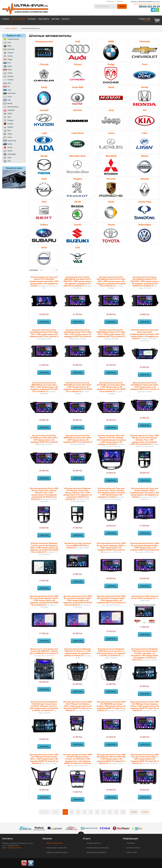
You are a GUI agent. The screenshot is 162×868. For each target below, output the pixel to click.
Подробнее (44, 322)
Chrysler (44, 64)
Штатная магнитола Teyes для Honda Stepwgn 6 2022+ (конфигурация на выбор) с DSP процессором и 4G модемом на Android (145, 493)
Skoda (78, 201)
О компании (131, 843)
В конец (145, 812)
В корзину (147, 20)
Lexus (111, 133)
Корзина (120, 2)
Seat (44, 201)
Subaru (44, 224)
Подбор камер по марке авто (56, 847)
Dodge (111, 64)
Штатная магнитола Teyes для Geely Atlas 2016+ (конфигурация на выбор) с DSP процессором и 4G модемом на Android (145, 334)
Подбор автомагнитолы (54, 843)
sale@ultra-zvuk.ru (14, 848)
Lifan (145, 133)
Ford (145, 64)
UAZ (78, 247)
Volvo (44, 247)
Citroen (78, 64)
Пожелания (110, 2)
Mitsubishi (111, 156)
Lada (44, 133)
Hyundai (44, 110)
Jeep (111, 110)
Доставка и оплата (133, 847)
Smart (111, 201)
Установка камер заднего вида (97, 847)
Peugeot (78, 179)
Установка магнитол (93, 843)
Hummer (78, 110)
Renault (145, 179)
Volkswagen (145, 224)
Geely (44, 87)
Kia (145, 110)
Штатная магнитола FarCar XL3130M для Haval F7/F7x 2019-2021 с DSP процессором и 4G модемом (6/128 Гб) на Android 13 (78, 334)
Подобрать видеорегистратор (57, 852)
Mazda (44, 156)
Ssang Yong (145, 201)
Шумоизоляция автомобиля (96, 852)
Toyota (111, 224)
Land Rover (78, 133)
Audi (78, 41)
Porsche (111, 179)
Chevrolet (145, 41)
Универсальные (44, 41)
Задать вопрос (132, 852)
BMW (111, 41)
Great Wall (78, 87)
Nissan (145, 156)
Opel (44, 179)
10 (123, 812)
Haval (111, 87)
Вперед (134, 812)
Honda (145, 87)
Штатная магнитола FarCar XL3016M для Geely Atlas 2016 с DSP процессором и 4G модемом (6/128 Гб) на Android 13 (44, 440)
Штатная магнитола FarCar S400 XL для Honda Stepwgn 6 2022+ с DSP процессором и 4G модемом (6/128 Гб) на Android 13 (111, 548)
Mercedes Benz (78, 156)
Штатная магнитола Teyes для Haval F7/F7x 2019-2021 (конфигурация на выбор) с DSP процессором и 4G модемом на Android (44, 281)
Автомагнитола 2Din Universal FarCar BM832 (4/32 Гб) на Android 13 (78, 545)
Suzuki (78, 224)
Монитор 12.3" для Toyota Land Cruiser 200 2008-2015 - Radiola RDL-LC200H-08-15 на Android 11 (44, 651)
